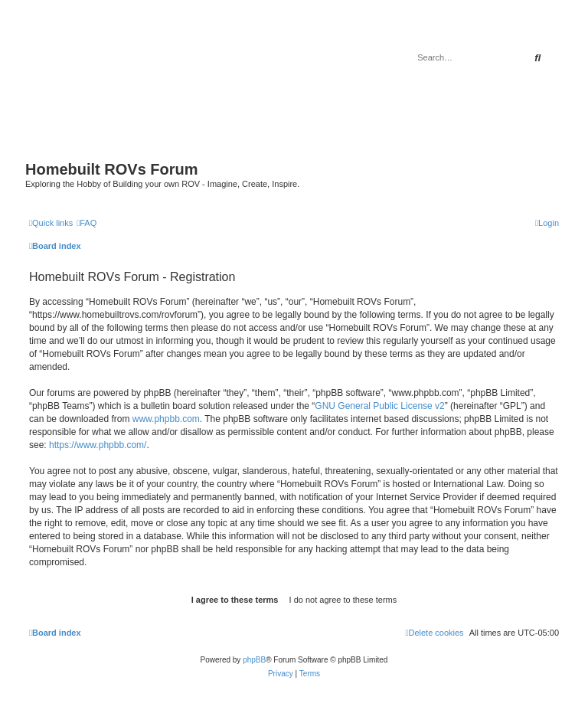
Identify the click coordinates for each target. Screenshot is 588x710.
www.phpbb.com (166, 419)
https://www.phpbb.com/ (98, 445)
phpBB (254, 660)
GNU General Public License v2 (379, 406)
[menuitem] (87, 223)
